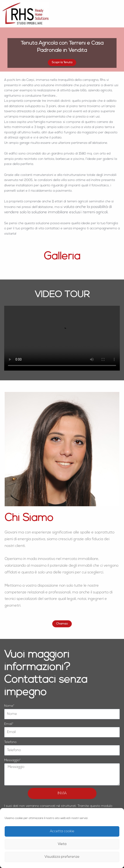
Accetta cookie (62, 831)
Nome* (9, 706)
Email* (9, 724)
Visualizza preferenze (62, 857)
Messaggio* (12, 760)
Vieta (62, 844)
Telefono (10, 742)
